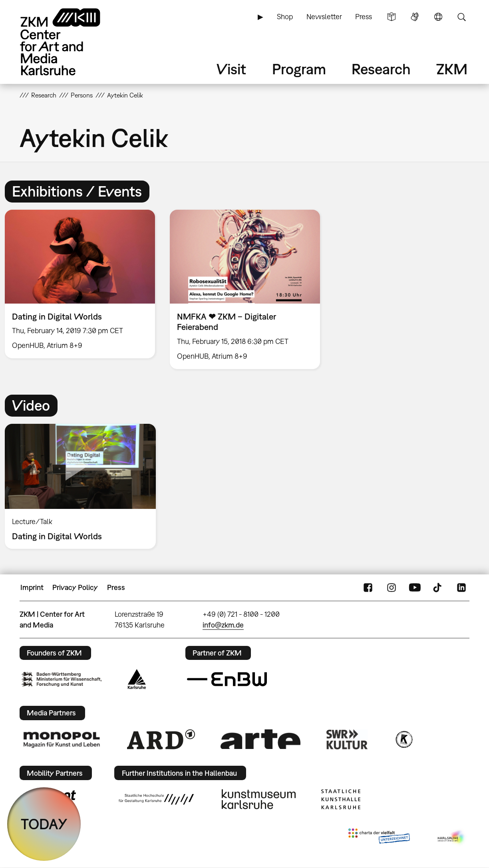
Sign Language (415, 17)
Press (364, 17)
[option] (245, 289)
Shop (285, 17)
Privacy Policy (75, 587)
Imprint (32, 587)
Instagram (392, 588)
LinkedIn (461, 588)
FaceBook (368, 588)
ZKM (452, 69)
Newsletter (324, 17)
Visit (231, 69)
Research (381, 69)
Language (438, 17)
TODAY (44, 824)
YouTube (415, 588)
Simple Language (392, 17)
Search (461, 17)
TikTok (438, 588)
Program (299, 69)
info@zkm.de (223, 625)
